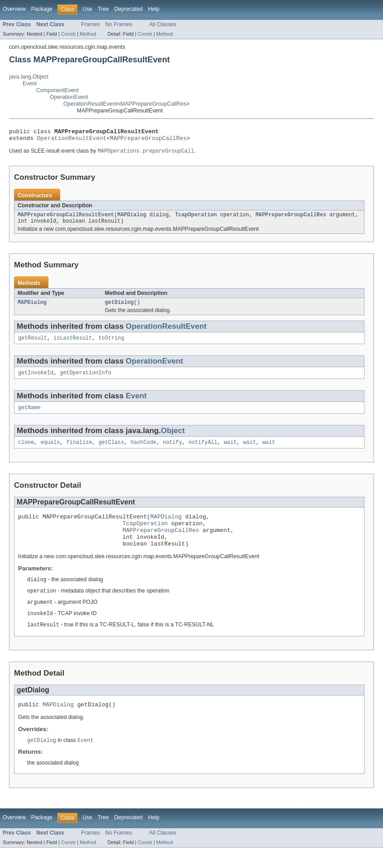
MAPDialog (132, 219)
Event (30, 84)
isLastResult (73, 345)
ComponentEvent (57, 90)
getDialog (119, 308)
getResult (33, 345)
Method (88, 34)
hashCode (144, 452)
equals (50, 452)
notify (173, 452)
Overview (14, 9)
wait (230, 452)
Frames (90, 24)
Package (42, 9)
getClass (111, 452)
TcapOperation (196, 219)
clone (26, 452)
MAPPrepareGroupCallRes (153, 104)
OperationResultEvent (90, 104)
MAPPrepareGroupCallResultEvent (66, 219)
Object (173, 439)
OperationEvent (69, 97)
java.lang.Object (29, 77)
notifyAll (203, 452)
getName (29, 416)
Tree (103, 9)
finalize (79, 452)
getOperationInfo (85, 380)
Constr (68, 34)
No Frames (119, 24)
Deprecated (129, 9)
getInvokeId (36, 380)
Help (154, 9)
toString (111, 345)
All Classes (163, 24)
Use (87, 9)
